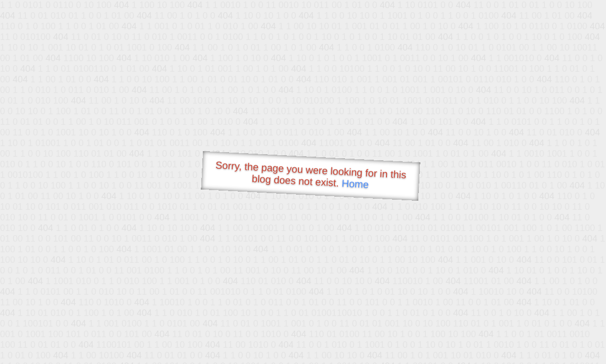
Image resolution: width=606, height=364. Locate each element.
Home (355, 184)
